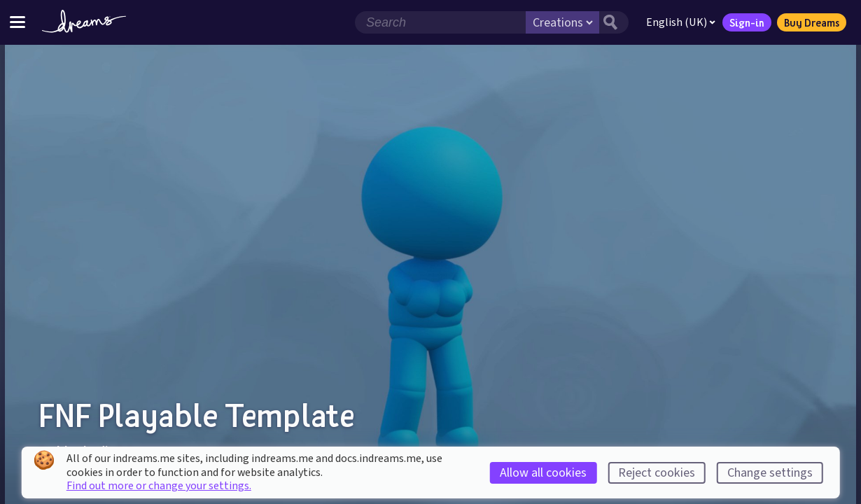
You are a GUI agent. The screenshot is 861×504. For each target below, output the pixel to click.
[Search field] (440, 22)
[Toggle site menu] (17, 22)
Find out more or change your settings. (159, 486)
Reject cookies (657, 473)
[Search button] (614, 22)
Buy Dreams (812, 22)
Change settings (770, 473)
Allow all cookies (543, 473)
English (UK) (681, 22)
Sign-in (747, 22)
